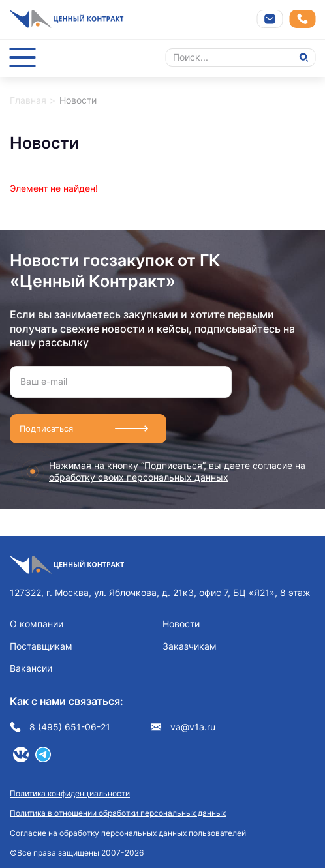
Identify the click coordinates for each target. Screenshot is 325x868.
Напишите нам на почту (270, 19)
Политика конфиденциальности (70, 793)
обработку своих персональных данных (139, 477)
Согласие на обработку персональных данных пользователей (128, 833)
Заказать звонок (302, 19)
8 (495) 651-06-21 (60, 727)
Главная (28, 100)
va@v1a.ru (183, 727)
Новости (181, 624)
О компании (37, 624)
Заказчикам (190, 646)
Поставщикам (41, 646)
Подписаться (46, 428)
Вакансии (31, 668)
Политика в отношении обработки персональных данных (118, 813)
